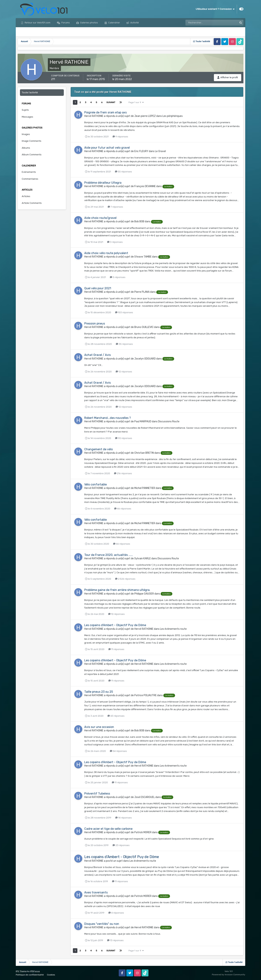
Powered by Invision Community (229, 975)
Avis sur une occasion (99, 727)
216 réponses (123, 473)
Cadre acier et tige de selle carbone (108, 829)
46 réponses (123, 509)
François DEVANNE (145, 186)
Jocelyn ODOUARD (145, 359)
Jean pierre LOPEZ (145, 116)
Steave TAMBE (143, 257)
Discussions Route (169, 421)
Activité (134, 23)
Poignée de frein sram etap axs (105, 112)
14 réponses (124, 818)
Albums (26, 148)
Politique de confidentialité (30, 975)
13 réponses (115, 940)
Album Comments (32, 155)
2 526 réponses (125, 579)
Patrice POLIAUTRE (145, 695)
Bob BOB (139, 221)
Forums (65, 23)
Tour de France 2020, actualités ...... (109, 555)
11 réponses (116, 649)
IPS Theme (21, 971)
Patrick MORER (143, 832)
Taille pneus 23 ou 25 (99, 692)
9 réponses (120, 137)
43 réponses (116, 716)
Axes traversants (96, 892)
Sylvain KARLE (143, 559)
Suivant (111, 102)
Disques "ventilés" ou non (102, 924)
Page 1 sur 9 (136, 102)
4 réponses (116, 913)
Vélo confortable (96, 484)
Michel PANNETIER (145, 488)
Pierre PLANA (142, 292)
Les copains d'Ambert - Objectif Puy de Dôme (115, 625)
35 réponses (124, 344)
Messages (27, 117)
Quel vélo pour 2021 (98, 288)
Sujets (25, 110)
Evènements (29, 172)
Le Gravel (160, 151)
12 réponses (124, 372)
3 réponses (115, 242)
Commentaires (30, 179)
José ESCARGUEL (145, 797)
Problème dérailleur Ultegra (103, 183)
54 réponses (118, 751)
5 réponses (118, 277)
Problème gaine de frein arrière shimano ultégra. (117, 590)
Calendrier (114, 23)
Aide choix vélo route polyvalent (106, 253)
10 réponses (116, 614)
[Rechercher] (201, 23)
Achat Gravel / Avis (98, 355)
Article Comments (32, 203)
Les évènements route (173, 629)
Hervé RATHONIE (94, 116)
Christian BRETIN (144, 453)
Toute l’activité (30, 92)
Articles (26, 196)
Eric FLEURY (141, 151)
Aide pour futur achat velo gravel (107, 148)
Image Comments (32, 141)
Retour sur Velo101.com (37, 23)
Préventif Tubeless (97, 794)
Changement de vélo (99, 449)
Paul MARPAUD (143, 421)
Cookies (51, 975)
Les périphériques (173, 116)
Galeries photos (89, 23)
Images (26, 134)
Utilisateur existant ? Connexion (215, 9)
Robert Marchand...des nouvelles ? (108, 418)
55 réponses (123, 172)
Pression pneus (95, 323)
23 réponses (121, 845)
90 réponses (124, 438)
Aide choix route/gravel (100, 218)
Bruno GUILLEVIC (144, 327)
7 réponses (115, 207)
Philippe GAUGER (144, 594)
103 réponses (124, 312)
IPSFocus (35, 971)
